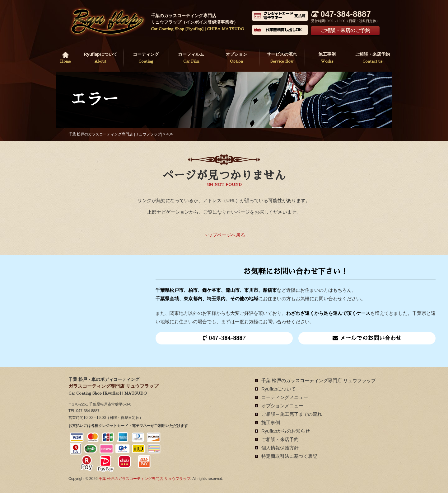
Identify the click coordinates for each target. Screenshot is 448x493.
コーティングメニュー (285, 397)
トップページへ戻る (224, 235)
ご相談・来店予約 (372, 58)
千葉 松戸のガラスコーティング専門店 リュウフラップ (319, 380)
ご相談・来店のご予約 (345, 30)
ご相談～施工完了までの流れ (292, 414)
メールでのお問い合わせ (367, 338)
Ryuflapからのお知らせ (286, 431)
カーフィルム (191, 58)
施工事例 (327, 58)
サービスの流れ (282, 58)
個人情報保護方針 (280, 448)
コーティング (146, 58)
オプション (236, 58)
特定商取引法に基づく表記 (289, 456)
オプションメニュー (282, 406)
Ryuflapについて (100, 58)
